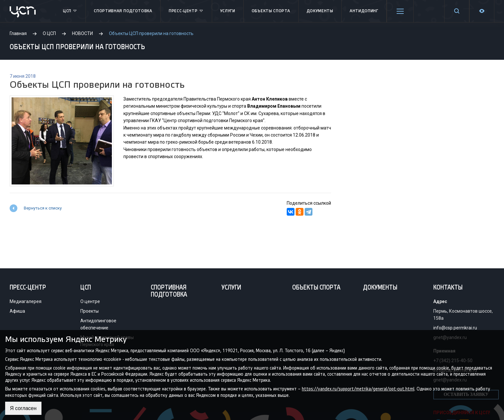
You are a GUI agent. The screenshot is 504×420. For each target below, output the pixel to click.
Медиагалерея (26, 301)
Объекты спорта (271, 11)
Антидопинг (364, 11)
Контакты (448, 288)
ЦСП (70, 11)
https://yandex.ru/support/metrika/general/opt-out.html (358, 389)
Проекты (90, 311)
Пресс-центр (186, 11)
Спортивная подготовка (123, 11)
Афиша (17, 311)
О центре (90, 301)
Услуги (228, 11)
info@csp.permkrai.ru (455, 328)
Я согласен (23, 408)
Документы (320, 11)
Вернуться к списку (43, 208)
